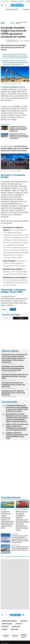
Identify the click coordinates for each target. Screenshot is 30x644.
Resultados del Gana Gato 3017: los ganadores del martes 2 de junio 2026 (15, 376)
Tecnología (14, 1)
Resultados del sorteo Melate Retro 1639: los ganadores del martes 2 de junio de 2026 (13, 368)
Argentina (14, 629)
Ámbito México (3, 23)
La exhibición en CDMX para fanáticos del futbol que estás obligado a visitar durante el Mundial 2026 (18, 129)
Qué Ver (21, 1)
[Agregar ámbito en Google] (12, 41)
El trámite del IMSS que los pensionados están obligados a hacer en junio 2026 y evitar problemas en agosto (17, 408)
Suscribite (21, 318)
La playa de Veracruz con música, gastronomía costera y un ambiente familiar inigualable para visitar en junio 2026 (7, 520)
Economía (26, 9)
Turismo (13, 309)
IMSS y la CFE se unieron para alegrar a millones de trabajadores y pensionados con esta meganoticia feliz (17, 427)
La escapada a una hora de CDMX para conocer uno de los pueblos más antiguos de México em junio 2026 (19, 136)
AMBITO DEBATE (24, 636)
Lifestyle (12, 23)
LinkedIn (15, 615)
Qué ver (4, 629)
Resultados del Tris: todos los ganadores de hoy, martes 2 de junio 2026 (13, 393)
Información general (12, 9)
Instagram (10, 615)
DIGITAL (6, 636)
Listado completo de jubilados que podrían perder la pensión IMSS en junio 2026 (17, 436)
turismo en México (10, 87)
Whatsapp (23, 615)
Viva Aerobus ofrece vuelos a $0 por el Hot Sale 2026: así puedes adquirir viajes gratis (20, 548)
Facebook (6, 615)
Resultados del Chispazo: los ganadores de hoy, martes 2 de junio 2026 (13, 385)
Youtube (19, 615)
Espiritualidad (7, 624)
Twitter (2, 615)
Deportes (5, 627)
